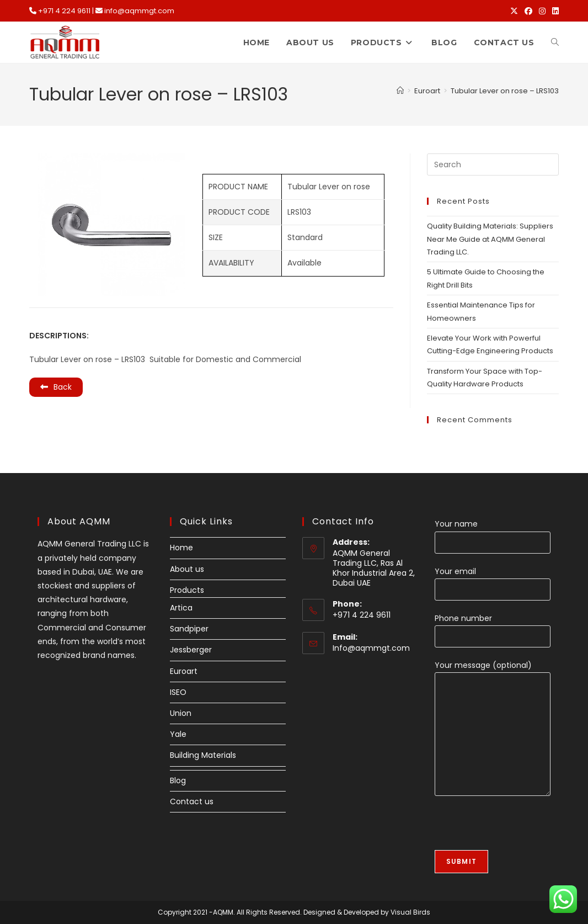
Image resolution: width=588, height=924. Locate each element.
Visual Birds (410, 912)
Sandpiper (189, 629)
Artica (181, 608)
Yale (178, 734)
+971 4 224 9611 (64, 11)
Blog (178, 780)
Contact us (192, 801)
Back (56, 387)
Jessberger (191, 650)
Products (187, 590)
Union (181, 713)
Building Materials (203, 755)
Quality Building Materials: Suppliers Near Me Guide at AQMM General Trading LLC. (490, 239)
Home (181, 548)
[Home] (400, 91)
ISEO (178, 692)
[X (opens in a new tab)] (514, 11)
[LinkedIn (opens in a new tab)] (554, 11)
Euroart (184, 671)
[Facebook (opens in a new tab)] (528, 11)
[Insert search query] (493, 164)
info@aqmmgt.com (139, 11)
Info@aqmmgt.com (371, 648)
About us (187, 569)
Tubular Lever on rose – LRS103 (505, 91)
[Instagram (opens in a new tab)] (542, 11)
